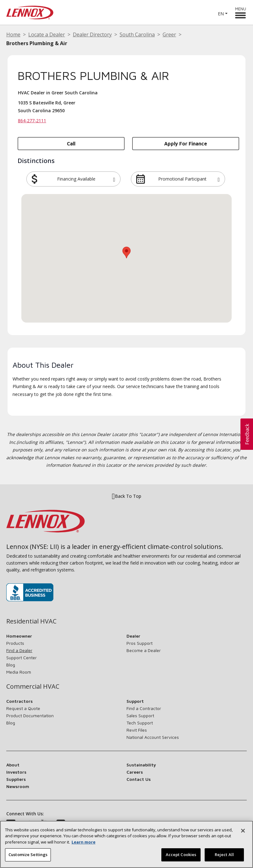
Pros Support (140, 643)
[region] (127, 844)
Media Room (19, 672)
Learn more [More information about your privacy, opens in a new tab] (83, 842)
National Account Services (153, 737)
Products (15, 643)
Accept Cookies (181, 855)
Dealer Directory (92, 34)
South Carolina (137, 34)
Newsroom (18, 786)
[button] (114, 179)
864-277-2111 (32, 121)
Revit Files (137, 730)
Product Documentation (30, 715)
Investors (16, 772)
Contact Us (139, 779)
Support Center (22, 658)
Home (13, 34)
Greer (169, 34)
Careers (135, 772)
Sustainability (141, 765)
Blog (11, 665)
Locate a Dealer (47, 34)
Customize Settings (28, 855)
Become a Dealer (144, 650)
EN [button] (221, 14)
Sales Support (140, 715)
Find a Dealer (19, 650)
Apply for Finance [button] (186, 144)
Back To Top (126, 496)
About (13, 765)
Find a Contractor (144, 708)
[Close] (243, 831)
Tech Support (140, 723)
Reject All (224, 855)
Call (71, 144)
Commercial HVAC (33, 687)
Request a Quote (23, 708)
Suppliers (16, 779)
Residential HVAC (31, 621)
